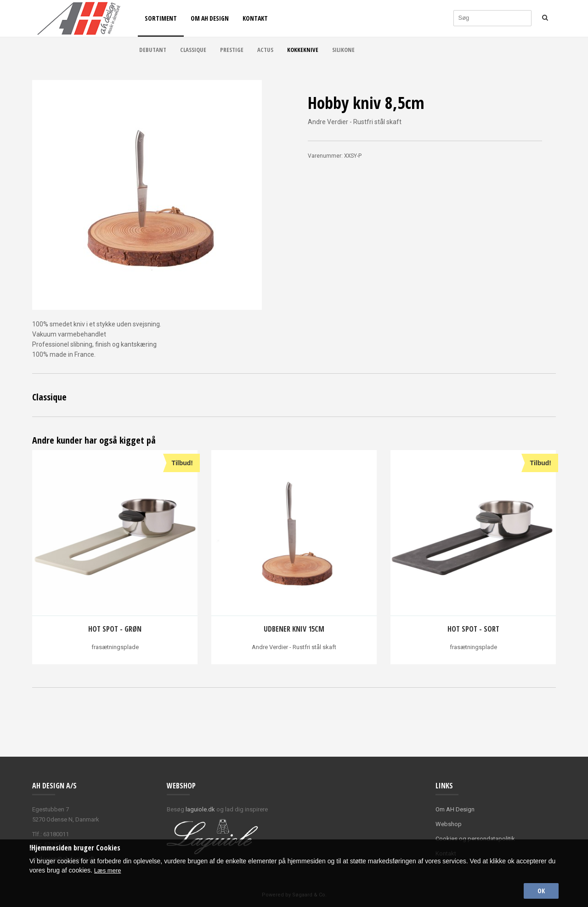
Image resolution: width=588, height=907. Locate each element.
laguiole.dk (200, 809)
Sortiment (161, 18)
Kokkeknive (303, 50)
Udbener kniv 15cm (294, 629)
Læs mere (109, 868)
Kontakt (255, 18)
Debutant (153, 50)
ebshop (451, 824)
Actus (265, 50)
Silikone (343, 50)
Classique (193, 50)
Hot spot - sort (473, 629)
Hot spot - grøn (115, 629)
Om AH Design (210, 18)
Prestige (232, 50)
